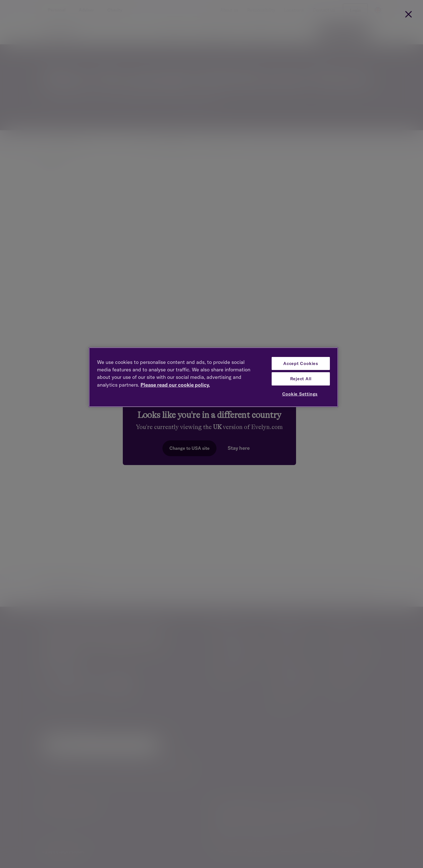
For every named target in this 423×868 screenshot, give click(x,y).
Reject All (301, 379)
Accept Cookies (301, 363)
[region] (213, 377)
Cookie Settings (300, 394)
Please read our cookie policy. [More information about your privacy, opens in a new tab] (175, 385)
